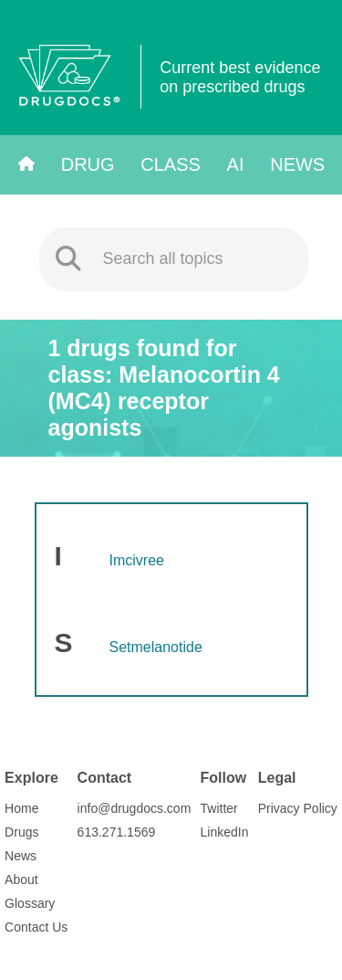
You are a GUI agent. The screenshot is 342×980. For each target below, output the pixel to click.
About (21, 880)
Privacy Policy (298, 808)
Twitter (219, 808)
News (297, 164)
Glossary (30, 903)
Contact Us (36, 927)
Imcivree (137, 560)
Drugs (21, 832)
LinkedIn (225, 832)
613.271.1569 (117, 832)
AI (236, 164)
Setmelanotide (156, 647)
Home (21, 808)
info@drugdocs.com (135, 808)
